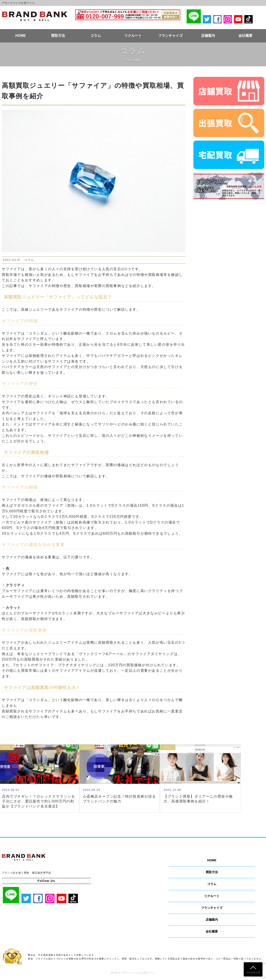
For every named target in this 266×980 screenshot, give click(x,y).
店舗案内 (208, 36)
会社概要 (245, 36)
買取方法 (58, 36)
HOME (21, 36)
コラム (96, 36)
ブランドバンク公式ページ (35, 16)
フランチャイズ (170, 36)
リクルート (133, 36)
